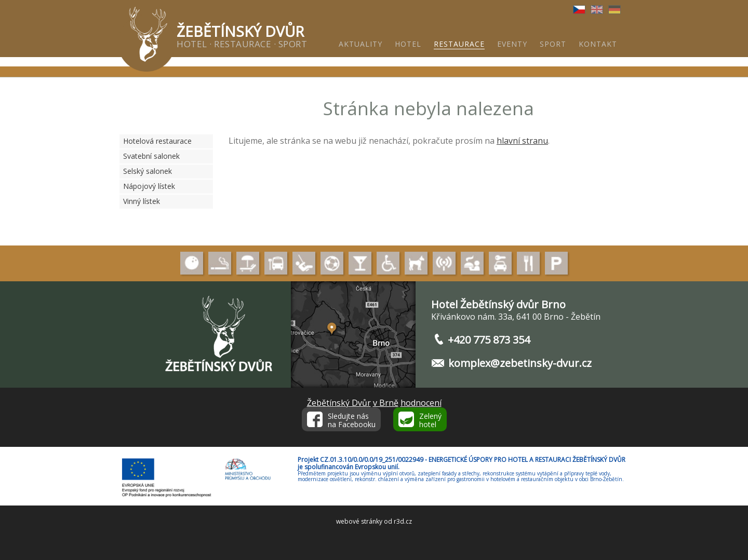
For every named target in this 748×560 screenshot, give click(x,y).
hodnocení (421, 403)
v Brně (386, 403)
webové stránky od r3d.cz (374, 521)
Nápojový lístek (149, 186)
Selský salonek (148, 171)
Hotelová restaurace (157, 141)
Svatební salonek (151, 156)
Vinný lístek (142, 201)
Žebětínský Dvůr (339, 403)
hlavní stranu (522, 141)
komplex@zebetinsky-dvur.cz (520, 363)
